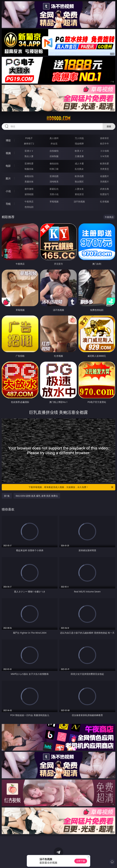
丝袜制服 (54, 156)
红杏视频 (104, 202)
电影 (8, 166)
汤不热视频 (79, 202)
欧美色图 (79, 176)
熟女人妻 (29, 156)
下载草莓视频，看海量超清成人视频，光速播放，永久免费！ (71, 487)
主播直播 (79, 156)
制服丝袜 (29, 169)
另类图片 (104, 182)
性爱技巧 (104, 194)
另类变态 (104, 169)
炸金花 (54, 144)
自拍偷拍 (54, 151)
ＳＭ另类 (104, 156)
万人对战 (79, 138)
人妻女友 (79, 189)
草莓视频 (54, 202)
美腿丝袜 (29, 182)
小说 (8, 191)
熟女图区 (79, 182)
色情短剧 (29, 207)
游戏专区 (104, 138)
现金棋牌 (79, 144)
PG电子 (29, 138)
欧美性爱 (104, 163)
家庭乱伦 (54, 189)
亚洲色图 (54, 176)
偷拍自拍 (54, 163)
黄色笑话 (79, 194)
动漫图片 (104, 176)
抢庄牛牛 (104, 144)
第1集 (7, 496)
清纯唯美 (54, 182)
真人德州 (54, 138)
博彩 (8, 140)
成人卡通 (79, 163)
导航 (8, 204)
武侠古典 (104, 189)
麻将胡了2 (29, 144)
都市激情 (29, 189)
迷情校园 (29, 194)
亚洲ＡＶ (29, 151)
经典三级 (54, 169)
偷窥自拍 (29, 176)
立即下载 (81, 861)
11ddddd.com (58, 118)
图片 (8, 178)
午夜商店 (29, 202)
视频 (8, 153)
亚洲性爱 (29, 163)
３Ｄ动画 (104, 151)
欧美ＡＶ (79, 151)
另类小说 (54, 194)
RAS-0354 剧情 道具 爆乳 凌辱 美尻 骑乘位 (37, 496)
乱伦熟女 (79, 169)
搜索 (109, 126)
